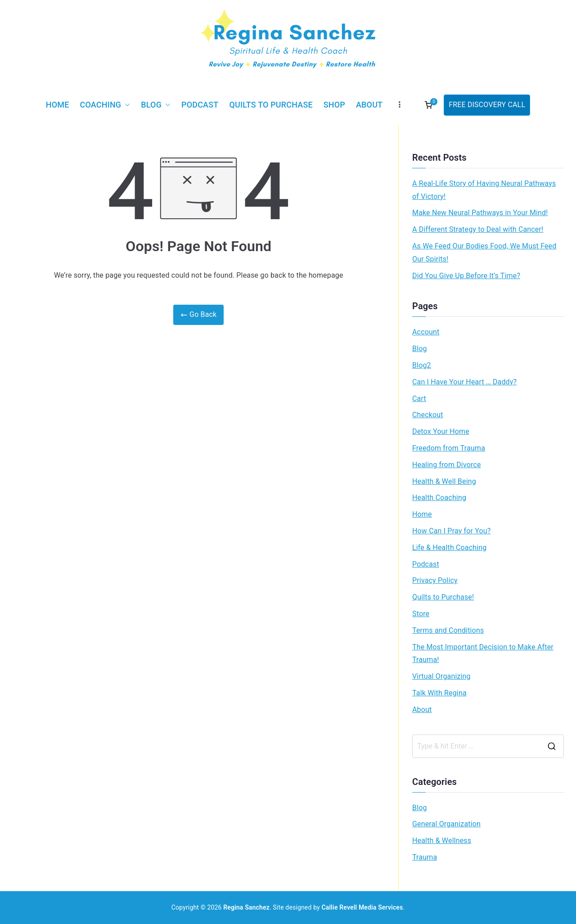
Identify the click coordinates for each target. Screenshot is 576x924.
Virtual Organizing (441, 676)
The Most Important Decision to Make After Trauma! (483, 654)
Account (426, 332)
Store (421, 614)
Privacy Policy (435, 580)
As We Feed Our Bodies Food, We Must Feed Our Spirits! (484, 252)
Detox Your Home (441, 431)
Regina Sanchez (246, 907)
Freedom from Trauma (449, 448)
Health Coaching (439, 498)
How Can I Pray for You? (451, 531)
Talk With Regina (439, 693)
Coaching (105, 105)
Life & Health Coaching (449, 548)
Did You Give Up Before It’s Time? (466, 276)
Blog (156, 105)
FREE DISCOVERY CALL (487, 105)
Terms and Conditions (448, 630)
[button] (126, 105)
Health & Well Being (444, 481)
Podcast (200, 105)
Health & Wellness (442, 841)
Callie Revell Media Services (362, 907)
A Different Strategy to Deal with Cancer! (478, 229)
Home (58, 105)
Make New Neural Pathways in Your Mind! (480, 213)
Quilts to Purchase (271, 105)
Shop (334, 105)
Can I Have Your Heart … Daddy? (464, 382)
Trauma (425, 857)
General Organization (446, 824)
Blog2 (422, 365)
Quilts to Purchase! (443, 597)
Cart (419, 399)
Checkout (428, 415)
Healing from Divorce (447, 465)
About (369, 105)
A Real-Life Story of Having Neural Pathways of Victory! (484, 190)
